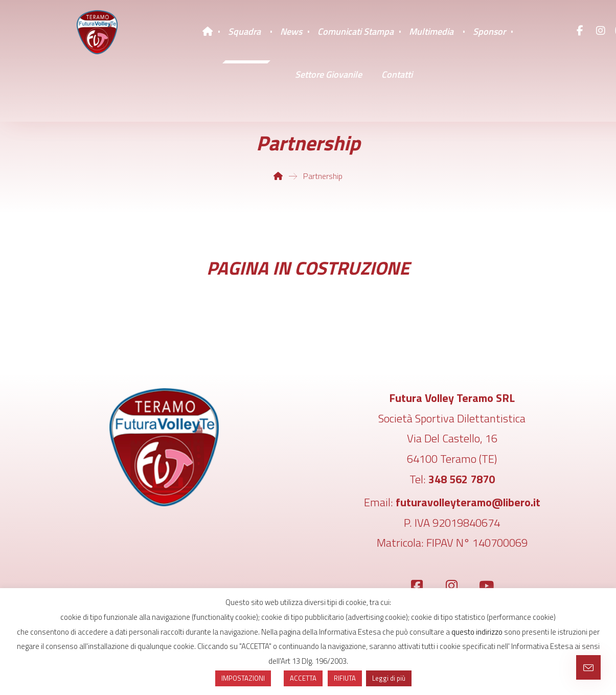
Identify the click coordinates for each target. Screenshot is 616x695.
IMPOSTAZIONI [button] (243, 678)
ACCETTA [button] (303, 678)
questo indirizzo (477, 632)
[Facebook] (580, 31)
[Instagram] (601, 31)
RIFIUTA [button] (345, 678)
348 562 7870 (462, 479)
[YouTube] (487, 586)
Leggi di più (389, 678)
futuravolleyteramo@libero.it (468, 502)
